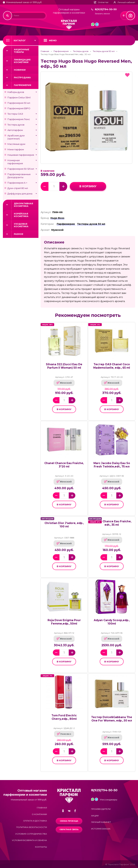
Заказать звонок (102, 14)
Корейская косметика (21, 215)
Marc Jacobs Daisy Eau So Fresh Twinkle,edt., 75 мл (112, 465)
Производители (101, 809)
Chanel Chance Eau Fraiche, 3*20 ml (64, 465)
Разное (19, 234)
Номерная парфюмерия (15, 162)
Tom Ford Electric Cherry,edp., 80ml (64, 717)
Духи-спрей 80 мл (18, 188)
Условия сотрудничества (31, 834)
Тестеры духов (16, 125)
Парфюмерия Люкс (19, 119)
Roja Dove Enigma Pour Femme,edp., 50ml (64, 622)
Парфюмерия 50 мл (19, 103)
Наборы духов (16, 92)
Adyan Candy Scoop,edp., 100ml (112, 622)
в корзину (88, 186)
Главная (45, 51)
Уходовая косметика (21, 225)
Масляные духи (16, 144)
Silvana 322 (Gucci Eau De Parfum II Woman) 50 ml (64, 366)
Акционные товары (22, 51)
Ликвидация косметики (22, 61)
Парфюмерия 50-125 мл (21, 169)
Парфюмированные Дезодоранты (19, 176)
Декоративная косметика (23, 205)
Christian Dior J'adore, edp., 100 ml (64, 525)
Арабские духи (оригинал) (16, 137)
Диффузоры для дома (20, 194)
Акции (95, 816)
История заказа (101, 829)
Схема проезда (69, 821)
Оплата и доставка (35, 821)
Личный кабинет (101, 822)
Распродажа (22, 78)
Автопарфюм (15, 130)
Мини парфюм (16, 149)
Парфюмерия (23, 85)
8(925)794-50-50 (106, 9)
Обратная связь (69, 829)
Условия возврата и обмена (29, 840)
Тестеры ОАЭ (15, 114)
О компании (39, 814)
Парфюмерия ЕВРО (19, 108)
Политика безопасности (32, 827)
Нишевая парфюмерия (21, 155)
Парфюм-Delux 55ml (19, 97)
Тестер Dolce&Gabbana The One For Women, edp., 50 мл (112, 719)
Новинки (20, 70)
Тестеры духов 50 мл (104, 51)
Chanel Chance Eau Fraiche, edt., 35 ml (112, 523)
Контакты (41, 847)
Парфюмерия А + (17, 183)
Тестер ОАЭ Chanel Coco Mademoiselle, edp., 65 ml (112, 366)
